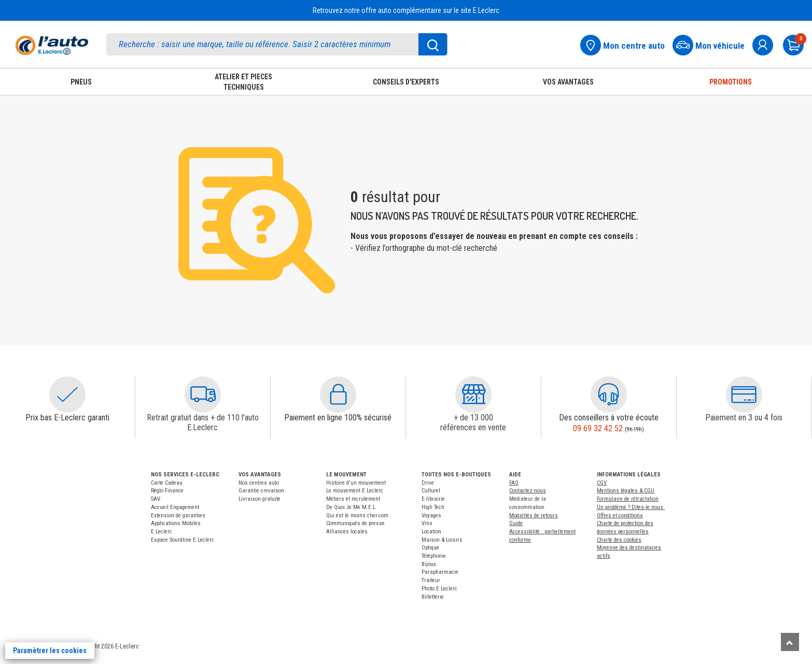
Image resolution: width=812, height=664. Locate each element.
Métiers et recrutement (353, 499)
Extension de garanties (178, 515)
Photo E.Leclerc (439, 589)
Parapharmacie (440, 572)
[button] (67, 394)
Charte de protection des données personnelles (625, 527)
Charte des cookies (619, 540)
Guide (516, 523)
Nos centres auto (259, 483)
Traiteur (431, 580)
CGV (602, 483)
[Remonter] (790, 642)
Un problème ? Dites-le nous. (631, 507)
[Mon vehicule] (712, 44)
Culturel (431, 491)
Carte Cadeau (167, 483)
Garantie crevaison (261, 491)
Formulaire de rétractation (628, 499)
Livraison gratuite (260, 499)
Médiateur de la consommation (528, 503)
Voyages (431, 515)
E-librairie (433, 499)
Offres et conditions (620, 515)
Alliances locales (347, 532)
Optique (430, 548)
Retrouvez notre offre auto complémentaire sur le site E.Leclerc (406, 10)
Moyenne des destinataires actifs (629, 552)
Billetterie (433, 597)
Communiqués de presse (355, 523)
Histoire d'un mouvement (356, 483)
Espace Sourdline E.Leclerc (183, 540)
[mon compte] (767, 44)
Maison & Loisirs (442, 540)
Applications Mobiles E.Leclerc (176, 527)
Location (431, 532)
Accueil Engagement (175, 507)
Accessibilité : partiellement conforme (542, 536)
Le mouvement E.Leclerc (355, 491)
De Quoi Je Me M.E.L (351, 507)
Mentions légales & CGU (626, 491)
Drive (428, 483)
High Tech (433, 507)
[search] (277, 44)
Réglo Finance (167, 491)
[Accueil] (52, 45)
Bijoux (429, 564)
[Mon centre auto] (626, 44)
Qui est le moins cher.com (357, 515)
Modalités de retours (534, 515)
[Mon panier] (797, 44)
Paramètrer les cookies (50, 651)
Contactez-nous (528, 491)
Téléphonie (434, 556)
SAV (156, 499)
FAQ (514, 483)
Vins (427, 523)
